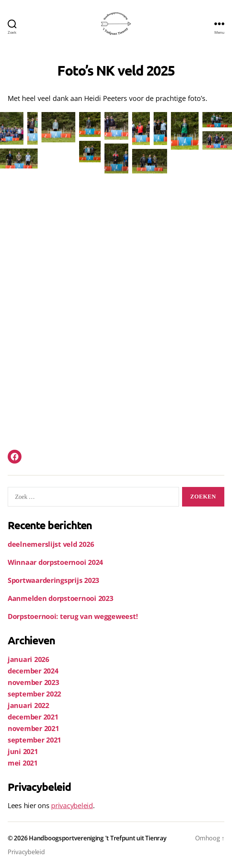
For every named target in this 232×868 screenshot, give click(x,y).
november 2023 (33, 682)
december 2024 (33, 671)
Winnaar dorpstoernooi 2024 (55, 562)
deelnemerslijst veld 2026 (51, 544)
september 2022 (34, 694)
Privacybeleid (26, 852)
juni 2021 (23, 751)
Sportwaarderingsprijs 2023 (53, 580)
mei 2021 (23, 763)
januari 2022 (28, 705)
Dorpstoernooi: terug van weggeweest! (73, 616)
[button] (12, 128)
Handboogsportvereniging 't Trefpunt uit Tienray (98, 838)
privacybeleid (72, 805)
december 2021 (33, 717)
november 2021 (33, 728)
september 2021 (34, 740)
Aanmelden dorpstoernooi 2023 (60, 598)
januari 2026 (28, 659)
